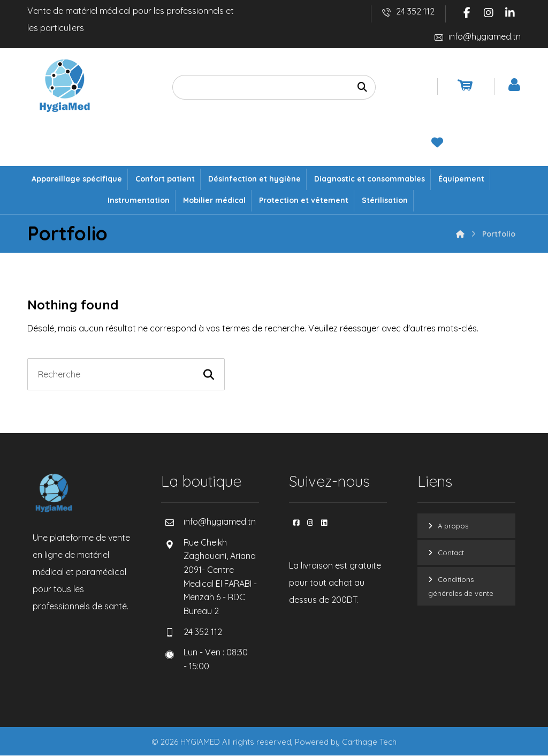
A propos (453, 526)
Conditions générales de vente (461, 587)
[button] (467, 13)
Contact (451, 553)
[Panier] (465, 85)
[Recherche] (362, 88)
